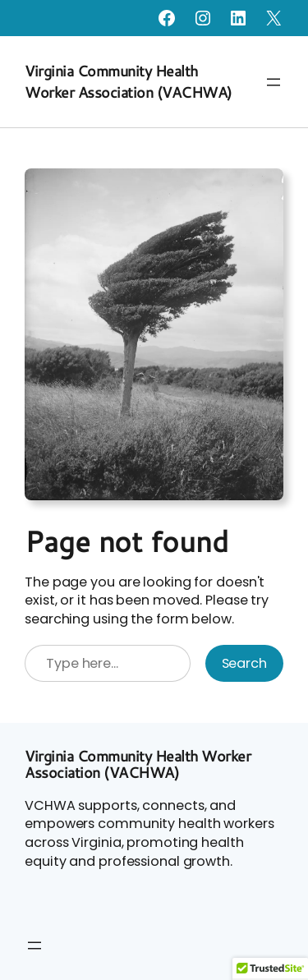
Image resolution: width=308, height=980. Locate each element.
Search (244, 663)
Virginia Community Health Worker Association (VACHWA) (129, 81)
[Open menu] (274, 82)
